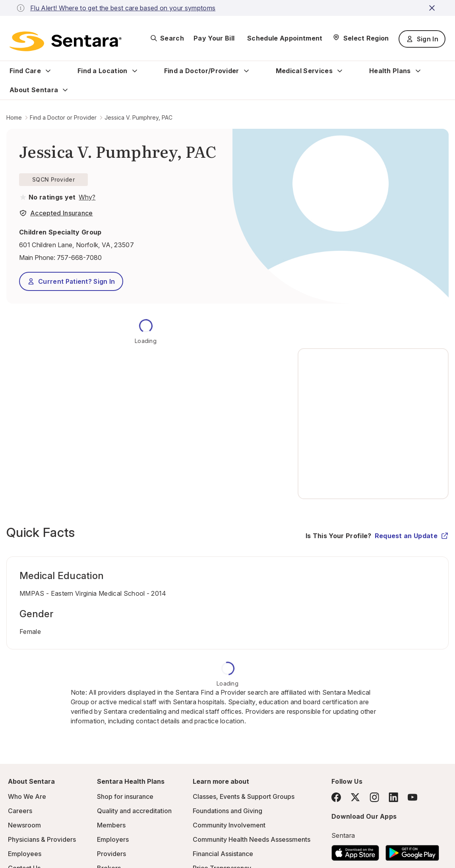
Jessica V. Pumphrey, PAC (138, 117)
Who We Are (27, 796)
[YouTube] (412, 797)
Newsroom (24, 825)
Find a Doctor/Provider (202, 71)
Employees (25, 854)
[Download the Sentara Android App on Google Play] (412, 851)
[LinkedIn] (393, 797)
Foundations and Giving (227, 811)
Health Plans (390, 71)
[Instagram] (374, 797)
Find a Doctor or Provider (63, 117)
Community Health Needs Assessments (252, 839)
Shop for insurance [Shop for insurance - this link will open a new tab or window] (125, 796)
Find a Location (103, 71)
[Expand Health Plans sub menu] (418, 71)
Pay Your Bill (214, 38)
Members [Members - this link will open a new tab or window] (111, 825)
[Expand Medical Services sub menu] (340, 71)
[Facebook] (336, 797)
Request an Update (412, 536)
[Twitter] (355, 797)
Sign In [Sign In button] (422, 39)
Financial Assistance (223, 854)
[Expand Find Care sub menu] (48, 71)
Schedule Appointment (285, 38)
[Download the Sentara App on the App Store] (355, 851)
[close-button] (433, 8)
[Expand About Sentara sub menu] (65, 90)
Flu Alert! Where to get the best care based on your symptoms (123, 8)
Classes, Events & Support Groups (244, 796)
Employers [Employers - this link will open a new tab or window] (113, 839)
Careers (20, 811)
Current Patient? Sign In (71, 281)
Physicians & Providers (42, 839)
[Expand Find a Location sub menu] (135, 71)
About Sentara (34, 90)
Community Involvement (229, 825)
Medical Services (304, 71)
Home (14, 117)
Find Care (25, 71)
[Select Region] (361, 38)
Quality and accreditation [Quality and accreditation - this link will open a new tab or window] (134, 811)
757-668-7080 (79, 258)
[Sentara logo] (66, 41)
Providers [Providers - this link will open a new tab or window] (111, 854)
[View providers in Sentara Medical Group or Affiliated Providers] (86, 197)
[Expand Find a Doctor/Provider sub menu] (246, 71)
